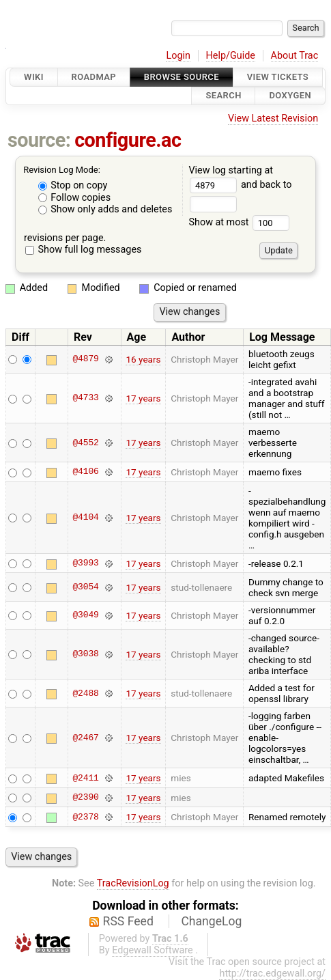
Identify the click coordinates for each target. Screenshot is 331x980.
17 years (143, 398)
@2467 (85, 738)
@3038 (85, 654)
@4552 (85, 443)
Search (223, 96)
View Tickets (278, 77)
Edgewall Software (153, 950)
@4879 (85, 359)
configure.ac (128, 140)
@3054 (85, 587)
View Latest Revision (273, 118)
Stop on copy (73, 185)
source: (39, 140)
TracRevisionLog (133, 883)
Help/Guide (231, 56)
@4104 (85, 518)
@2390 (85, 798)
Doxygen (290, 96)
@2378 (85, 817)
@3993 (85, 563)
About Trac (295, 56)
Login (178, 56)
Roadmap (94, 77)
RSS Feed (128, 921)
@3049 (85, 615)
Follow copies (75, 198)
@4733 (85, 398)
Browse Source (182, 77)
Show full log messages (84, 250)
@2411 (85, 778)
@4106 (85, 472)
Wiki (34, 77)
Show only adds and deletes (105, 209)
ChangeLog (211, 921)
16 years (143, 359)
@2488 (85, 693)
